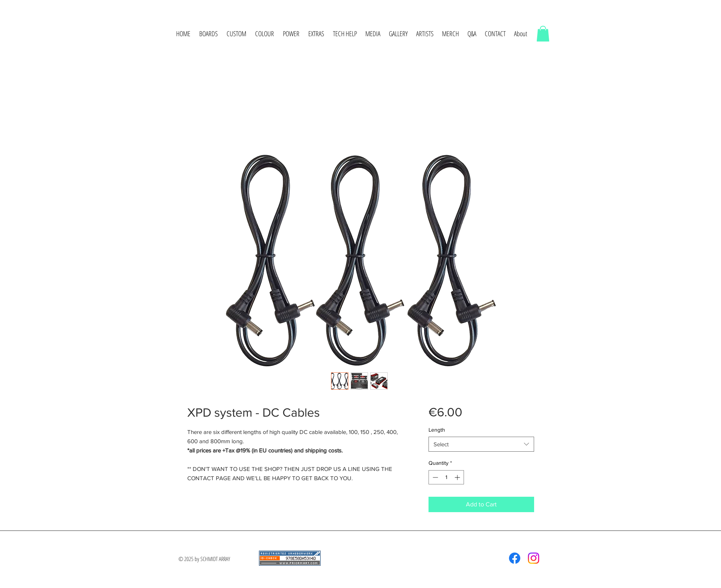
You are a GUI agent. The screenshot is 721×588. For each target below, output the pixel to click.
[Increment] (458, 477)
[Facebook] (515, 558)
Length (437, 430)
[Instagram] (534, 558)
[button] (209, 34)
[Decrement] (434, 477)
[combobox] (481, 444)
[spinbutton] (446, 477)
